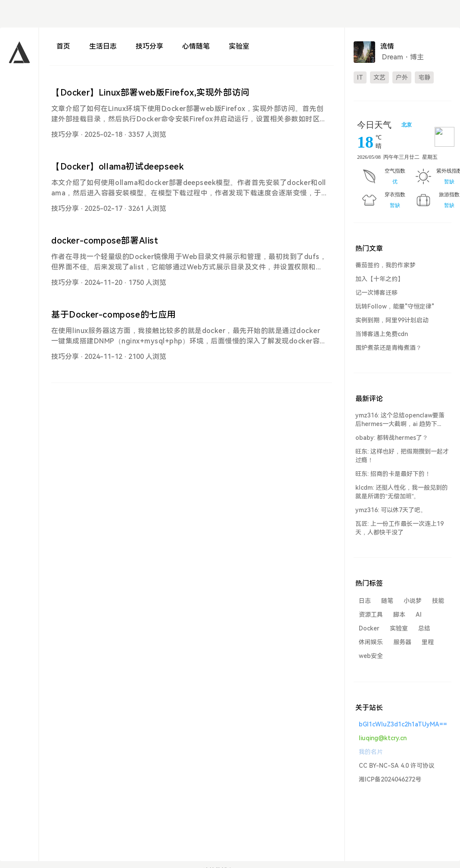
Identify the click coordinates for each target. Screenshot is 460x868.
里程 (428, 642)
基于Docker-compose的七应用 (113, 315)
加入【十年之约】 (379, 279)
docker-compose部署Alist (105, 241)
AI (419, 615)
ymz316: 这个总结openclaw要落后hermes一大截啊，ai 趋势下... (400, 420)
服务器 (402, 642)
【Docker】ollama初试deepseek (117, 167)
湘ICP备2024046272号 (390, 779)
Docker (369, 628)
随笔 (387, 601)
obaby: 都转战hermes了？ (392, 438)
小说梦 (413, 601)
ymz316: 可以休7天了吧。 (391, 510)
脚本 (399, 615)
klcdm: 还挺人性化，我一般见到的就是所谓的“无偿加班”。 (402, 492)
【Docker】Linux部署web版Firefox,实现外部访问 (151, 93)
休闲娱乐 (371, 642)
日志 (365, 601)
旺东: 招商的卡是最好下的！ (393, 474)
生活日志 (103, 46)
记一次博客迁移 (376, 293)
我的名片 (371, 752)
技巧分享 (149, 46)
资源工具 (371, 615)
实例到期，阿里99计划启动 (392, 320)
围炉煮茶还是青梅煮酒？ (389, 348)
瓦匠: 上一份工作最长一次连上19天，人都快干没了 (399, 528)
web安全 (371, 656)
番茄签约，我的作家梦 (385, 265)
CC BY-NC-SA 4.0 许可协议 (397, 766)
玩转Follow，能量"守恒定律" (395, 306)
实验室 (239, 46)
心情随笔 (196, 46)
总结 (424, 628)
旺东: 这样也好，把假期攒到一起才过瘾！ (402, 456)
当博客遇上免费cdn (382, 334)
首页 (63, 46)
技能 (438, 601)
